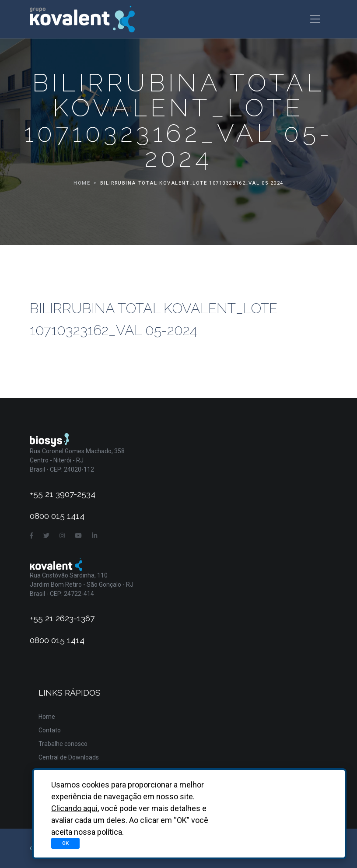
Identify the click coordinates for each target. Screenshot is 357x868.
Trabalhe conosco (63, 744)
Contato (50, 730)
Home (82, 183)
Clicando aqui (74, 808)
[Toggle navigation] (315, 19)
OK (65, 843)
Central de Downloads (69, 757)
